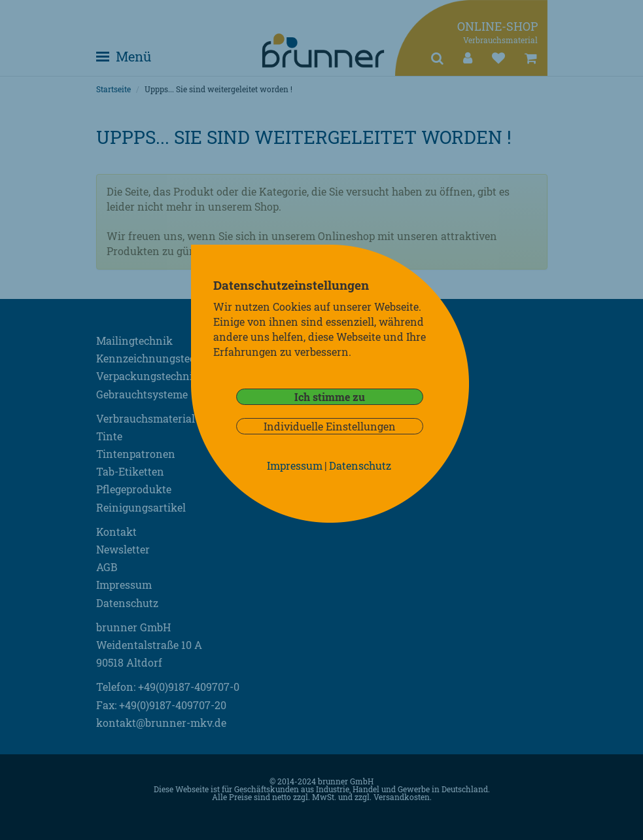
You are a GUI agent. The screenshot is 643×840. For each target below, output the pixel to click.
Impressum (295, 465)
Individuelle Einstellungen (330, 426)
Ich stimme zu (330, 397)
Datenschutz (360, 465)
